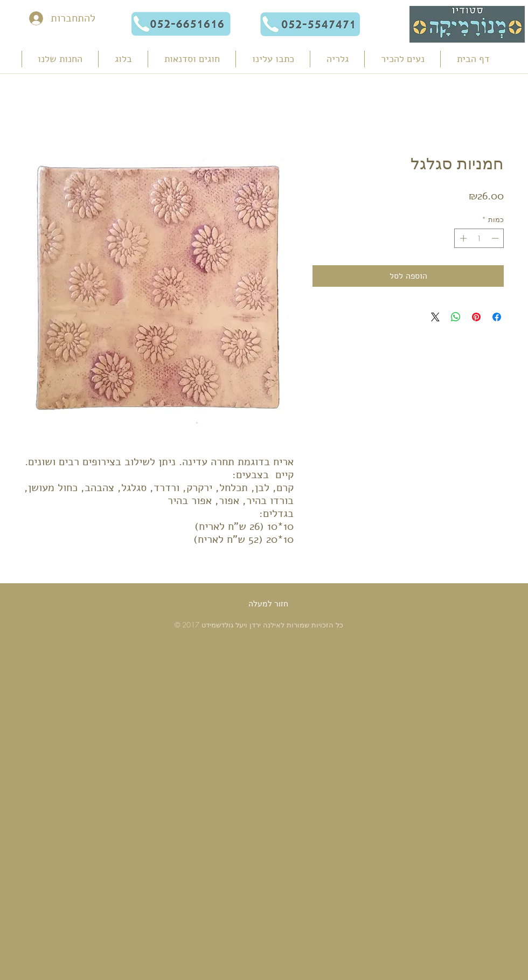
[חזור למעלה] (268, 604)
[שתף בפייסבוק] (497, 317)
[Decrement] (496, 238)
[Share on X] (435, 317)
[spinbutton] (479, 238)
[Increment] (462, 238)
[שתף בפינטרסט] (476, 317)
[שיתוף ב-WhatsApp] (456, 317)
